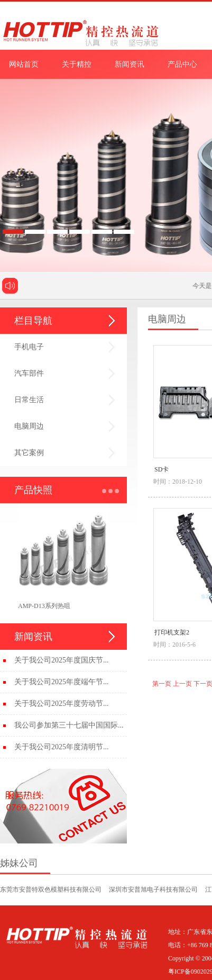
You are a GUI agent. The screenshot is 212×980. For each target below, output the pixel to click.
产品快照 (33, 490)
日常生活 (29, 400)
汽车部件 (29, 373)
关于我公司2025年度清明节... (62, 747)
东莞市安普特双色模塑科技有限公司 (51, 890)
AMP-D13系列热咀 (44, 606)
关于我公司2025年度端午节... (62, 682)
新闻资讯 (130, 64)
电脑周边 (29, 426)
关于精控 (77, 64)
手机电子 (29, 347)
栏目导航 (33, 321)
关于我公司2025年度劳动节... (62, 704)
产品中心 (182, 64)
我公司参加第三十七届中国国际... (69, 725)
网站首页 (24, 64)
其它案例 (29, 453)
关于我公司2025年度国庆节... (62, 660)
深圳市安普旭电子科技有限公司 (153, 890)
